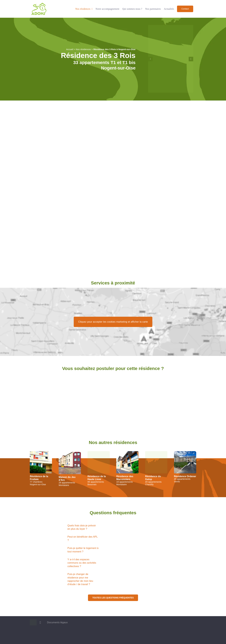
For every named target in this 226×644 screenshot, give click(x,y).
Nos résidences (83, 49)
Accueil (70, 49)
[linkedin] (40, 623)
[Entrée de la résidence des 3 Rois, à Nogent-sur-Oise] (171, 26)
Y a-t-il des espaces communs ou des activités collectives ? (82, 563)
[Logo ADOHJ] (39, 3)
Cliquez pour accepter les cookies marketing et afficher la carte (113, 322)
